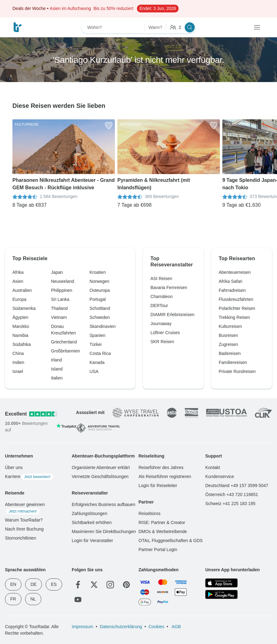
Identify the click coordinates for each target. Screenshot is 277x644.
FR (13, 599)
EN (13, 584)
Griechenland (64, 342)
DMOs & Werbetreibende (163, 531)
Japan (57, 272)
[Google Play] (221, 594)
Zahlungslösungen (89, 513)
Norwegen (99, 281)
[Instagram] (110, 585)
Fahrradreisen (232, 290)
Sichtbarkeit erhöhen (92, 522)
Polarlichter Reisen (237, 308)
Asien (18, 281)
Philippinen (62, 290)
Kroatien (98, 272)
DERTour (159, 306)
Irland (56, 360)
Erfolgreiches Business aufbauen (104, 504)
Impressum (82, 627)
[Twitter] (94, 585)
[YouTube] (78, 600)
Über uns (14, 467)
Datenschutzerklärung (121, 627)
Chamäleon (161, 297)
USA (94, 371)
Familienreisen (233, 362)
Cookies (156, 627)
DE (33, 584)
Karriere (29, 476)
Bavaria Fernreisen (169, 287)
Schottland (100, 308)
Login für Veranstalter (92, 540)
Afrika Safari (230, 281)
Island (57, 369)
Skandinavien (102, 326)
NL (33, 599)
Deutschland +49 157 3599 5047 (237, 485)
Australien (22, 290)
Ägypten (20, 317)
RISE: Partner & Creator (162, 522)
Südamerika (24, 308)
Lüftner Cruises (165, 333)
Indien (18, 362)
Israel (18, 371)
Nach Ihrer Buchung (24, 529)
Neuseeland (63, 281)
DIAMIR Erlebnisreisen (172, 315)
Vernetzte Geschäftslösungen (100, 476)
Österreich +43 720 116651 (232, 494)
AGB (176, 627)
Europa (19, 299)
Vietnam (59, 317)
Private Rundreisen (237, 371)
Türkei (95, 344)
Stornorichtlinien (20, 538)
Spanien (97, 335)
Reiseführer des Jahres (161, 467)
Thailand (59, 308)
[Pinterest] (126, 585)
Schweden (100, 317)
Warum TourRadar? (24, 520)
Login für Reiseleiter (158, 485)
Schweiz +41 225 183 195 (230, 504)
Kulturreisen (230, 326)
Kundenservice (220, 476)
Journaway (161, 324)
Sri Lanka (60, 299)
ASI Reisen (161, 278)
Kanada (97, 362)
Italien (57, 378)
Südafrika (22, 344)
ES (54, 584)
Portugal (98, 299)
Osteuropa (100, 290)
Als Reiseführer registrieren (165, 476)
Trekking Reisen (234, 317)
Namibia (20, 335)
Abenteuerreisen (235, 272)
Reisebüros (150, 513)
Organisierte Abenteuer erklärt (101, 467)
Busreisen (228, 335)
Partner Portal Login (158, 550)
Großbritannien (65, 351)
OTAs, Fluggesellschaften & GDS (171, 540)
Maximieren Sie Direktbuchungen (104, 531)
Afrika (18, 272)
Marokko (21, 326)
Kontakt (213, 467)
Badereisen (230, 353)
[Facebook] (78, 585)
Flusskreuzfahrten (236, 299)
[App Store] (221, 583)
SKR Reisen (162, 342)
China (18, 353)
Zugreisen (228, 344)
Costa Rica (100, 353)
